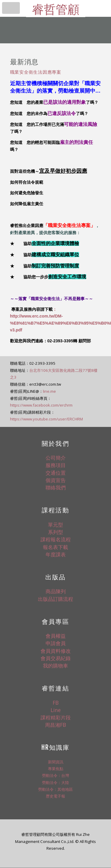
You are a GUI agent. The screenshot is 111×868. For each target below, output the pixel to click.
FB (56, 703)
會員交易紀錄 (56, 658)
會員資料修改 (56, 651)
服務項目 (56, 465)
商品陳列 (56, 591)
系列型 (55, 532)
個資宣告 (56, 480)
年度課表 (56, 554)
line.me (49, 391)
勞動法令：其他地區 (55, 789)
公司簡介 (56, 458)
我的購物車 (55, 665)
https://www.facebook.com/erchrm (41, 405)
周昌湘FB (55, 725)
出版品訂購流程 (55, 599)
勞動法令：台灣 (55, 775)
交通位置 (56, 473)
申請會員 (56, 643)
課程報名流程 (56, 539)
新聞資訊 (56, 762)
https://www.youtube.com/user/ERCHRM (46, 419)
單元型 (55, 525)
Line (56, 710)
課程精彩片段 (56, 717)
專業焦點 (56, 769)
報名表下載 (55, 547)
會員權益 (56, 636)
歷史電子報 (55, 796)
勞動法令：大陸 (55, 782)
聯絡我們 (56, 487)
